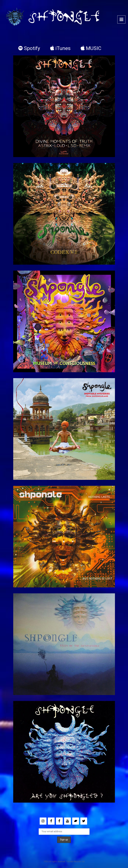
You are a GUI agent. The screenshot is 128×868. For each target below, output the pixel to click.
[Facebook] (51, 821)
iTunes (60, 48)
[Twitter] (84, 821)
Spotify (29, 48)
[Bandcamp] (76, 821)
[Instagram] (43, 821)
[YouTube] (67, 821)
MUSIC (91, 48)
